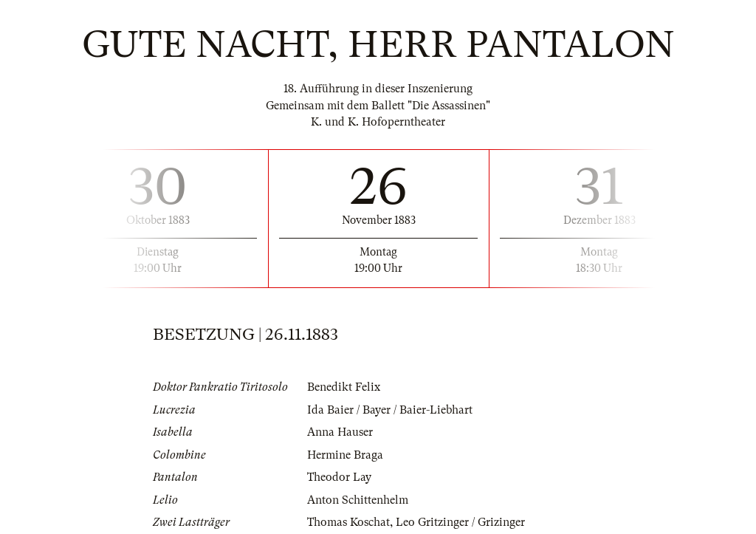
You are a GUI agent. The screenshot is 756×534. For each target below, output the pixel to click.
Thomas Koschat (348, 522)
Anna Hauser (340, 432)
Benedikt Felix (344, 387)
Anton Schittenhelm (358, 500)
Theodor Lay (339, 477)
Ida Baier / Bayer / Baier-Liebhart (390, 410)
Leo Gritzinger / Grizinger (460, 522)
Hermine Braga (345, 455)
